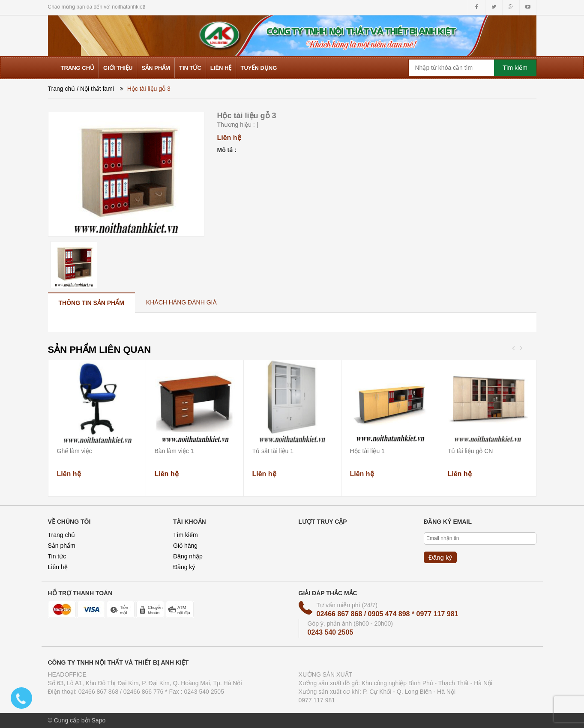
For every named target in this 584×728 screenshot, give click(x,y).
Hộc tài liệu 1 (367, 451)
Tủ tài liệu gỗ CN (470, 451)
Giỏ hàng (185, 546)
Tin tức (57, 556)
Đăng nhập (188, 556)
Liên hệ (58, 567)
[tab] (91, 303)
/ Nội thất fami (95, 89)
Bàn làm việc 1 (174, 451)
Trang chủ (62, 535)
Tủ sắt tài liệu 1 (273, 451)
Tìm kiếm (186, 535)
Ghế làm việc (75, 451)
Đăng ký (184, 567)
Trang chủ (62, 89)
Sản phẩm (62, 546)
